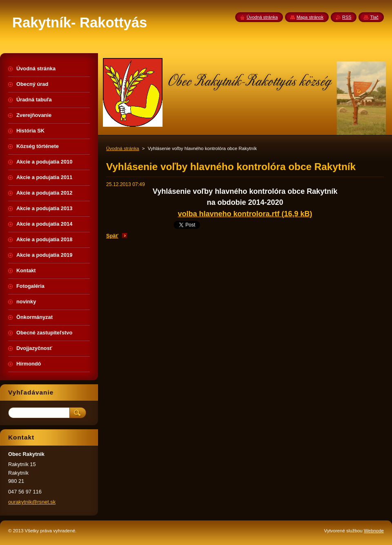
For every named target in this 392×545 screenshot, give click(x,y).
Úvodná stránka (123, 148)
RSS (347, 17)
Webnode (374, 531)
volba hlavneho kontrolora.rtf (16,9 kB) (245, 214)
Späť (112, 236)
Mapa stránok (310, 17)
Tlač (374, 17)
